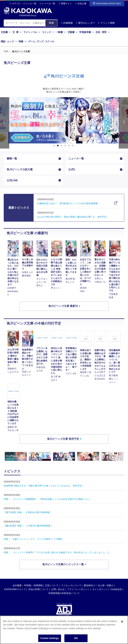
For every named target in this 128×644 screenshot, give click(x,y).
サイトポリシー (100, 589)
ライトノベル (32, 32)
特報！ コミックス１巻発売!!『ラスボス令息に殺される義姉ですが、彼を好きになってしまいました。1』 (57, 552)
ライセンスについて (71, 585)
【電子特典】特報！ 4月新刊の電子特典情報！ (28, 512)
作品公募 (82, 4)
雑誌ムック (9, 41)
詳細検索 (67, 23)
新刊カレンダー (85, 23)
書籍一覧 (12, 158)
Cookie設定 (116, 589)
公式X (72, 169)
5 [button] (70, 146)
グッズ (40, 41)
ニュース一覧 (76, 158)
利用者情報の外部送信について (64, 593)
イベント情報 (106, 23)
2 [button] (58, 146)
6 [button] (73, 146)
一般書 (61, 32)
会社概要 (17, 585)
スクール (49, 41)
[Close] (122, 622)
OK (76, 638)
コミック (48, 32)
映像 (23, 41)
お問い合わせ (58, 589)
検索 (51, 23)
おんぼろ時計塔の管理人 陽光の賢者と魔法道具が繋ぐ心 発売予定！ (73, 217)
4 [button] (66, 146)
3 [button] (62, 146)
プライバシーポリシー (78, 589)
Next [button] (123, 123)
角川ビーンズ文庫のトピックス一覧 (63, 564)
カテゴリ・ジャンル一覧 (24, 4)
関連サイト (66, 4)
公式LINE (12, 180)
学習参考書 (87, 32)
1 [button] (55, 146)
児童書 (73, 32)
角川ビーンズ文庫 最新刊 (63, 306)
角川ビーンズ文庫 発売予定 (63, 439)
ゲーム (32, 41)
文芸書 (6, 32)
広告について (52, 585)
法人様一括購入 (106, 585)
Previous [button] (5, 123)
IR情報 (28, 585)
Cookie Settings (50, 638)
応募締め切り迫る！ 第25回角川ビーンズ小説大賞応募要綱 (67, 203)
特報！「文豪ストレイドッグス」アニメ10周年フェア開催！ (34, 539)
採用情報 (38, 585)
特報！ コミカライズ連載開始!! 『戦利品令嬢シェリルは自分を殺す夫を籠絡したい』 (48, 499)
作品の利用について (38, 589)
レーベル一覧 (49, 4)
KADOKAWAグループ (15, 589)
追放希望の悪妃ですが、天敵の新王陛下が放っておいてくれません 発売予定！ (44, 486)
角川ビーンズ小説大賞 (20, 169)
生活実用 (103, 32)
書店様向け (89, 585)
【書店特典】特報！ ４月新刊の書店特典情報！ (28, 526)
